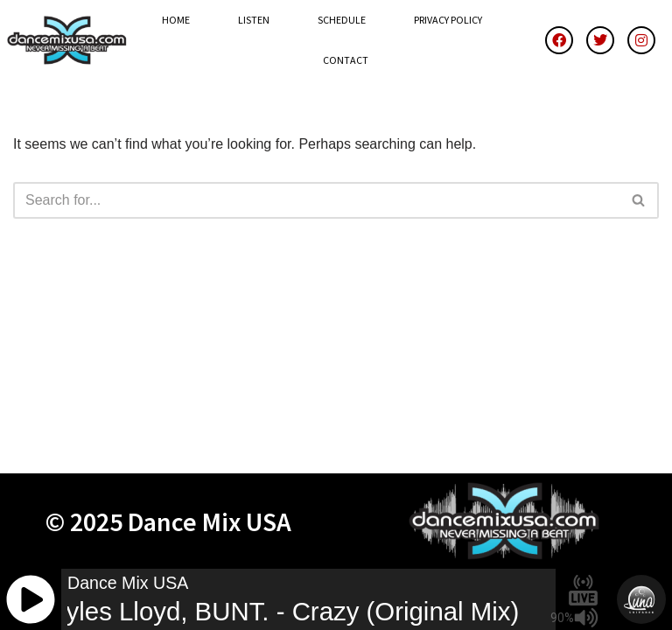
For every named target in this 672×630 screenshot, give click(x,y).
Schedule (342, 20)
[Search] (316, 200)
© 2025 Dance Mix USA (168, 521)
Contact (346, 60)
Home (176, 20)
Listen (254, 20)
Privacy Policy (448, 20)
